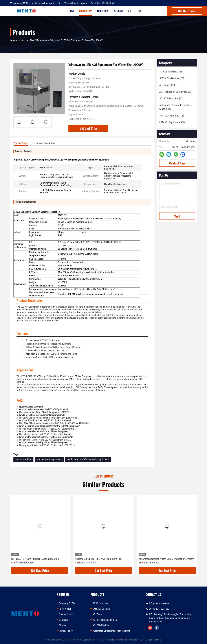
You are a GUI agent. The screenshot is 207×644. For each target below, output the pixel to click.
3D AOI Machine (100, 603)
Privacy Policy (66, 631)
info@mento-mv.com (76, 3)
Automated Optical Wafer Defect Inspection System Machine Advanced (166, 561)
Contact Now (177, 163)
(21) (171, 99)
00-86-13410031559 (102, 3)
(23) (176, 92)
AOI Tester (97, 614)
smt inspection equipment (49, 459)
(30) (167, 85)
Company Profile (67, 603)
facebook (157, 628)
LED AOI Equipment (38, 40)
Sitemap (63, 625)
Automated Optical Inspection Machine (111, 631)
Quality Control (66, 614)
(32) (171, 72)
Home (72, 11)
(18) (172, 122)
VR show (118, 11)
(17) (172, 116)
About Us (103, 11)
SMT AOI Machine (101, 609)
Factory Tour (65, 609)
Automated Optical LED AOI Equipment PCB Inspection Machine (99, 561)
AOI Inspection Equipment (105, 620)
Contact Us (64, 620)
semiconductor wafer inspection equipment (88, 459)
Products (86, 11)
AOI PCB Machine (101, 625)
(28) (172, 78)
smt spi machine (23, 459)
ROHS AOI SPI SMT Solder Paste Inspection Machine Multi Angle (35, 561)
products (22, 40)
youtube (150, 628)
